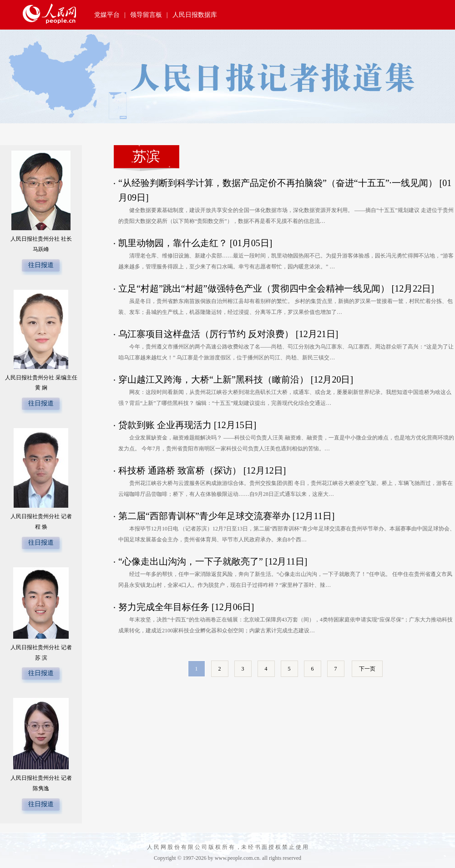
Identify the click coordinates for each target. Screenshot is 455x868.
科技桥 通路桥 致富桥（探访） (180, 470)
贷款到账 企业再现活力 (165, 425)
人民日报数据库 (195, 15)
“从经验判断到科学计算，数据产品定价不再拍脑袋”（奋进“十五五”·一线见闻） (278, 183)
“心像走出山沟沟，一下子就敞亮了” (191, 561)
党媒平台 (107, 15)
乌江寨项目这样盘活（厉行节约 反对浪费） (206, 334)
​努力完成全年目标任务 (164, 607)
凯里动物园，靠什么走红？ (173, 243)
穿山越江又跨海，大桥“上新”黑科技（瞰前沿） (213, 379)
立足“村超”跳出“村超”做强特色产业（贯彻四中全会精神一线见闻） (254, 288)
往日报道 (41, 265)
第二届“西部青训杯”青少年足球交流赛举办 (204, 516)
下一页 (367, 669)
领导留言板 (146, 15)
